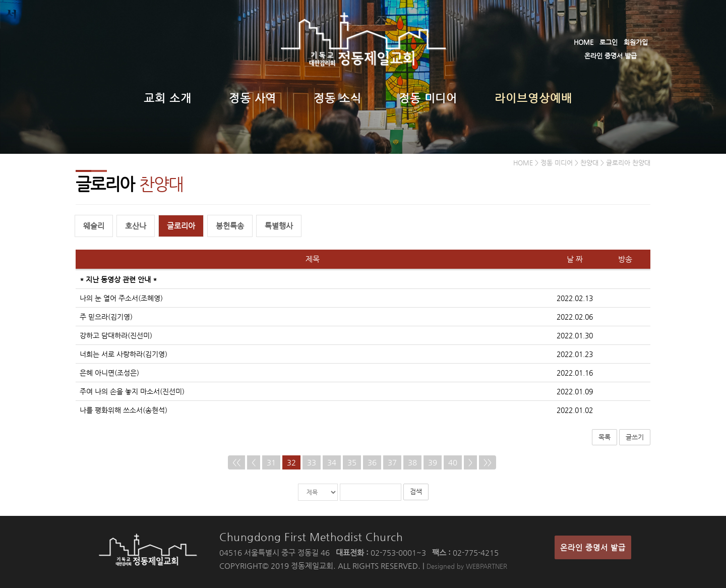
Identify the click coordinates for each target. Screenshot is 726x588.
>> (488, 463)
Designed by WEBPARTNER (467, 566)
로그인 (609, 42)
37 (392, 463)
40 (453, 463)
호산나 (136, 226)
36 (372, 463)
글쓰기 (635, 437)
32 (291, 463)
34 (332, 463)
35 (352, 463)
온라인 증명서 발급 (611, 56)
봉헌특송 (230, 226)
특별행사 (279, 226)
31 (271, 463)
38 (412, 463)
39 (433, 463)
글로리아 (181, 226)
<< (236, 463)
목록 (604, 437)
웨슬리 (94, 226)
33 (312, 463)
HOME (584, 42)
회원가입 (636, 42)
